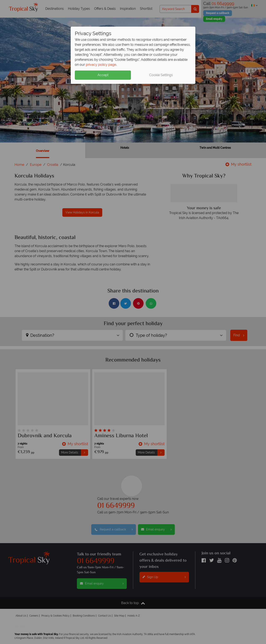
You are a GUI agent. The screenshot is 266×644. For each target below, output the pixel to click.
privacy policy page (101, 65)
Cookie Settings (161, 75)
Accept (103, 75)
